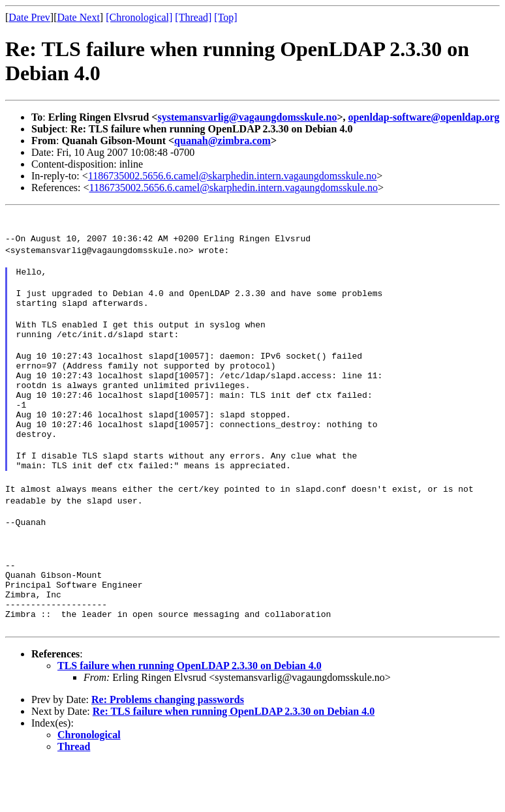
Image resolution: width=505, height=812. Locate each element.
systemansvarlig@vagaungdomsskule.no (247, 117)
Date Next (79, 17)
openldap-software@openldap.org (424, 117)
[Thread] (193, 17)
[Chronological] (139, 17)
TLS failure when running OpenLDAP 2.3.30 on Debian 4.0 (190, 714)
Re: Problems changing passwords (168, 748)
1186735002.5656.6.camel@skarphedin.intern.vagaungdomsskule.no (233, 176)
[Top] (225, 17)
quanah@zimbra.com (222, 141)
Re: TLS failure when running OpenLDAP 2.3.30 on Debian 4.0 (234, 760)
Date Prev (29, 17)
